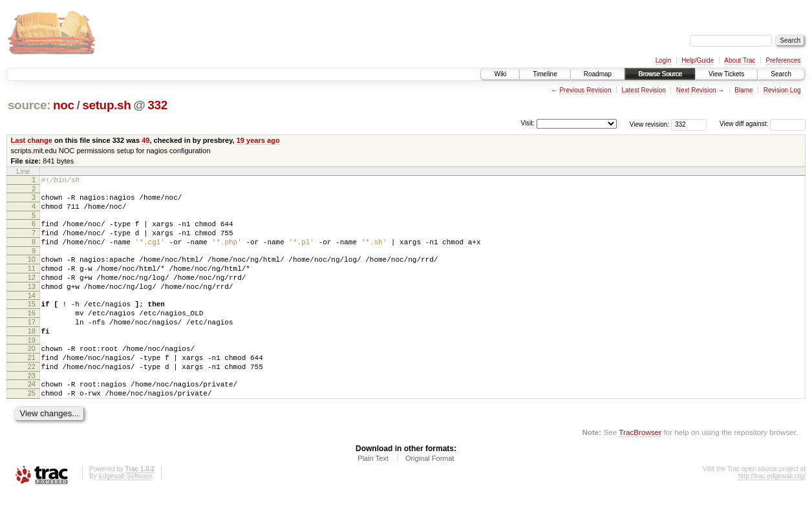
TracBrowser (640, 469)
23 (32, 408)
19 (32, 367)
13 (32, 304)
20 (32, 376)
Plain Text (373, 495)
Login (663, 60)
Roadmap (598, 74)
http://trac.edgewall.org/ (772, 513)
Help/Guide (698, 60)
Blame (743, 90)
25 (32, 428)
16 (32, 334)
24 (32, 417)
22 (32, 397)
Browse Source (660, 74)
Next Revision (696, 90)
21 (32, 387)
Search (781, 74)
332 (157, 105)
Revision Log (782, 90)
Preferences (784, 60)
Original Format (430, 495)
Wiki (500, 74)
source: (29, 105)
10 (32, 271)
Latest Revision (643, 90)
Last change (32, 140)
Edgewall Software (125, 513)
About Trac (740, 60)
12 (32, 293)
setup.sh (106, 105)
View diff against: (763, 124)
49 (145, 140)
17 (32, 345)
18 (32, 356)
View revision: (650, 124)
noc (64, 105)
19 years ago (258, 140)
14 (32, 315)
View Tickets (726, 74)
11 (32, 282)
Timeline (545, 74)
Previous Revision (585, 90)
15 (32, 323)
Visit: (528, 123)
